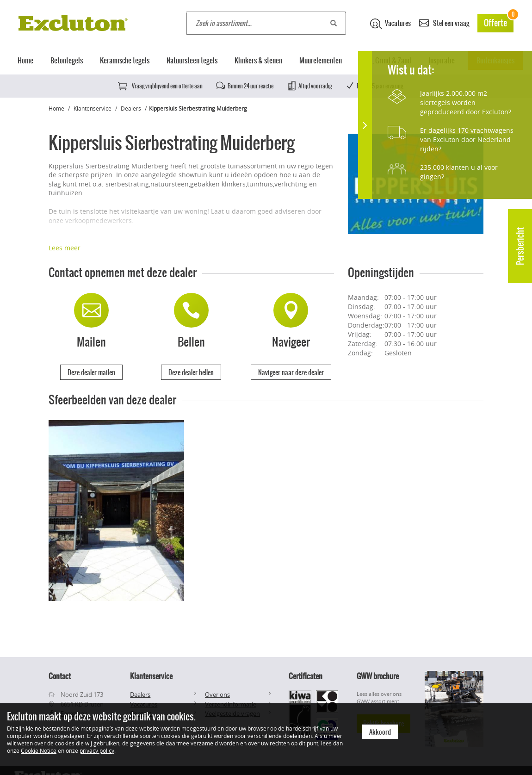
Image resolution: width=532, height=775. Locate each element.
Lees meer (65, 248)
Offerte (499, 22)
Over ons (217, 694)
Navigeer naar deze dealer (291, 372)
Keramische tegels (125, 60)
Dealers (131, 108)
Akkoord (380, 732)
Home (25, 60)
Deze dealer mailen (91, 372)
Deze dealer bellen (191, 372)
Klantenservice (93, 108)
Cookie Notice (39, 750)
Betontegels (67, 60)
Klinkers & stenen (258, 60)
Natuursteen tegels (192, 60)
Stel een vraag (444, 22)
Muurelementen (321, 60)
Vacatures (390, 24)
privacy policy (97, 750)
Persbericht (520, 246)
